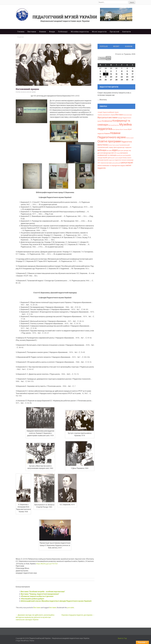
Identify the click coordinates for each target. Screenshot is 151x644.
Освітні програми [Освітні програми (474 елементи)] (109, 141)
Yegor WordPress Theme (25, 641)
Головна (21, 32)
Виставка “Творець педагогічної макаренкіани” (40, 594)
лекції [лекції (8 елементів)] (118, 153)
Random (129, 46)
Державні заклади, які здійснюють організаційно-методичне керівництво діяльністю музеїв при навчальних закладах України (35, 617)
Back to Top (122, 638)
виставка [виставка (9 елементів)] (109, 151)
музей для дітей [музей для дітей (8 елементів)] (121, 155)
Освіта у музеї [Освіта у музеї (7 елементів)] (130, 138)
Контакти (127, 32)
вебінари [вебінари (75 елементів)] (102, 150)
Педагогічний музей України (65, 17)
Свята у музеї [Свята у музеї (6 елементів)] (116, 145)
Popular (104, 46)
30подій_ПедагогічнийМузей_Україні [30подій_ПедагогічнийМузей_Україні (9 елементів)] (108, 112)
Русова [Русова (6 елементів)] (110, 145)
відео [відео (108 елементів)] (115, 150)
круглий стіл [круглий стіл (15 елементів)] (112, 153)
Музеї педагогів (99, 32)
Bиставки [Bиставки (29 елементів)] (119, 115)
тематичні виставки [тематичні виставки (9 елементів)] (106, 163)
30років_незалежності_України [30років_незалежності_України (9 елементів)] (106, 115)
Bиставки (53, 608)
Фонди (52, 32)
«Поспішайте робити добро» (32, 599)
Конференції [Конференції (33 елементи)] (107, 121)
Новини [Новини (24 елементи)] (107, 133)
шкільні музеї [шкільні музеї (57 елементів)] (127, 163)
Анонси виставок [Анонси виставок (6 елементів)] (128, 115)
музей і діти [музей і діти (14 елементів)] (107, 158)
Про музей (114, 32)
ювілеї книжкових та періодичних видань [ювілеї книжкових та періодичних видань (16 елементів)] (111, 166)
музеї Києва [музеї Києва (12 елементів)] (123, 158)
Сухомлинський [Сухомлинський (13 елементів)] (124, 145)
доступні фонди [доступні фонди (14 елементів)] (103, 153)
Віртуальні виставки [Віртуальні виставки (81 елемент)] (107, 117)
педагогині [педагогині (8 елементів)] (112, 160)
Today (108, 58)
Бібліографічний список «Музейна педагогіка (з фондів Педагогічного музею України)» (56, 601)
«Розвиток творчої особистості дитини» (37, 596)
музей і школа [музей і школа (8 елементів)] (115, 158)
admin (34, 92)
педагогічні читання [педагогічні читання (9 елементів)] (121, 160)
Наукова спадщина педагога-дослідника (78, 615)
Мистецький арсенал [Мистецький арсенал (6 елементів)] (114, 125)
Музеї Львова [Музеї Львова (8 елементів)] (124, 129)
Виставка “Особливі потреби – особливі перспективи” (43, 592)
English (21, 37)
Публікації (63, 32)
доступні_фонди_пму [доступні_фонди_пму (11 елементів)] (125, 150)
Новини (43, 32)
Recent (116, 46)
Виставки (32, 32)
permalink (71, 608)
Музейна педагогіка (80, 32)
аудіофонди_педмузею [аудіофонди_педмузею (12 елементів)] (124, 147)
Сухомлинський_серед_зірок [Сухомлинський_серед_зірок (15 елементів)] (107, 147)
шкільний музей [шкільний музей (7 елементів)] (116, 163)
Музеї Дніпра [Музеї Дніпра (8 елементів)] (116, 129)
